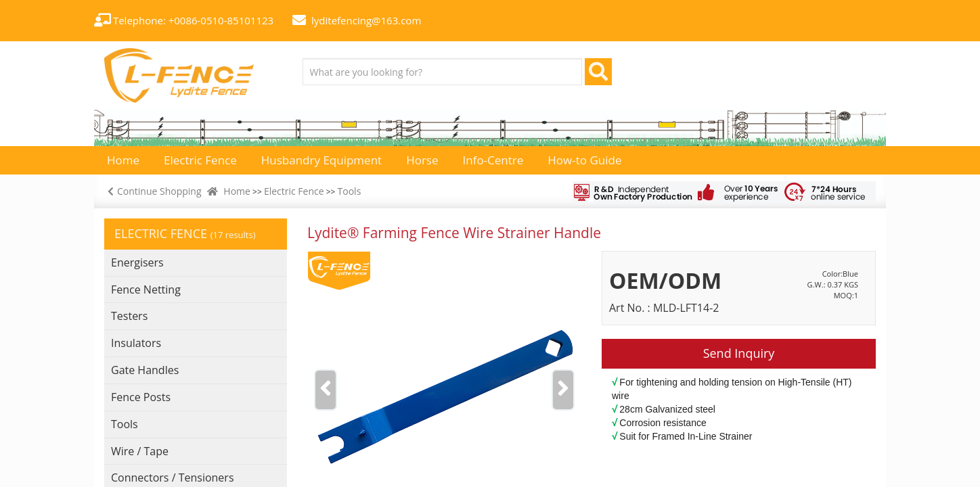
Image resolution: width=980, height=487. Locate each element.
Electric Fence (294, 191)
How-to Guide (584, 160)
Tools (350, 191)
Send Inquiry (739, 353)
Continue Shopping (153, 191)
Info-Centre (493, 160)
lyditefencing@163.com (366, 20)
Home (237, 191)
